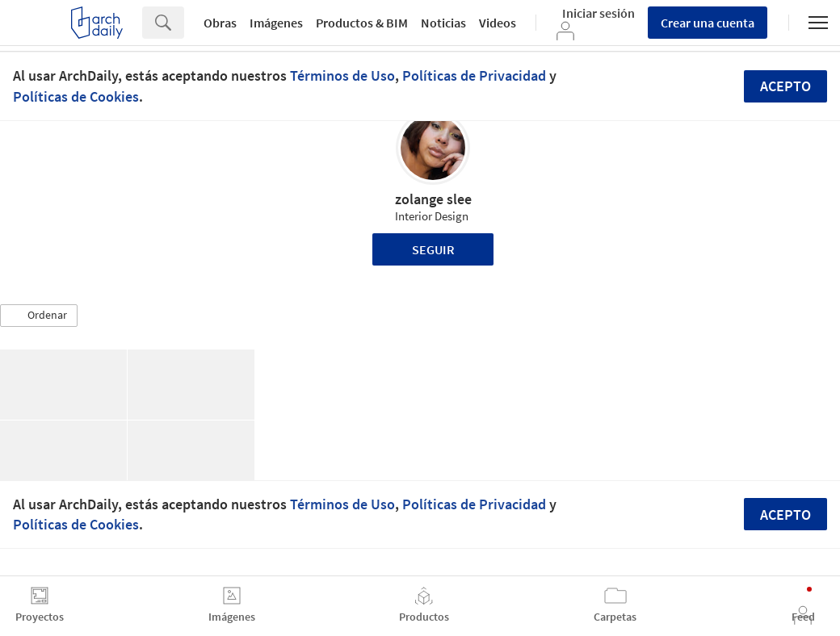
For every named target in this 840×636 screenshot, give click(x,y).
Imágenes (276, 23)
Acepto (785, 86)
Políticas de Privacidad (474, 75)
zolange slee (433, 199)
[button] (39, 316)
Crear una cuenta (708, 23)
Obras (220, 23)
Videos (498, 23)
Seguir (433, 249)
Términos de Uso (342, 75)
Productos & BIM (362, 23)
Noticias (443, 23)
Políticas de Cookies (76, 96)
